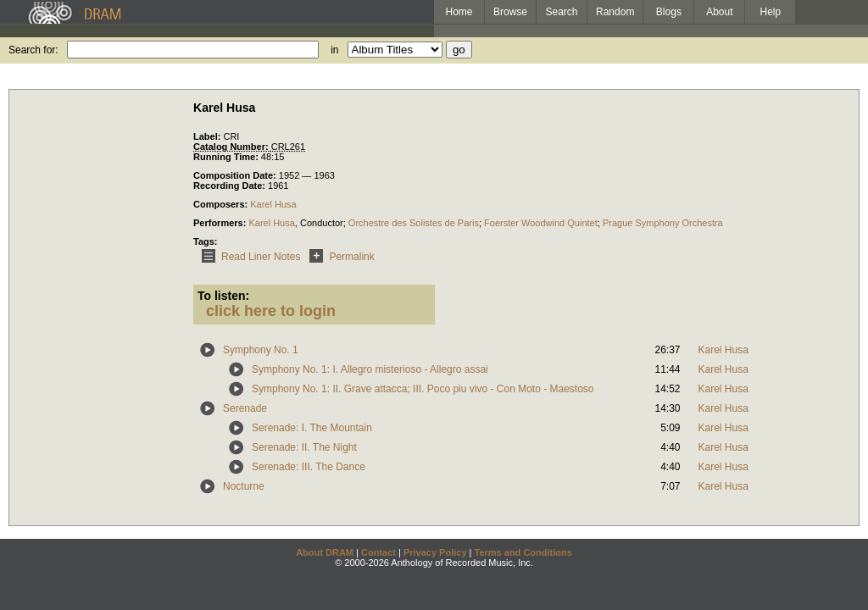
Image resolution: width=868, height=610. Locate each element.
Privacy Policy (435, 552)
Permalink (339, 257)
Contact (378, 552)
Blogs (669, 12)
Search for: (33, 50)
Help (771, 12)
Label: (208, 136)
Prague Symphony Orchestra (663, 223)
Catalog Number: (232, 147)
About (719, 12)
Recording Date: (231, 186)
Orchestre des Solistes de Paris (414, 223)
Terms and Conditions (523, 552)
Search (562, 12)
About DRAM (325, 552)
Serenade (245, 408)
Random (615, 12)
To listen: (223, 296)
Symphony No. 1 (261, 350)
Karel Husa (273, 204)
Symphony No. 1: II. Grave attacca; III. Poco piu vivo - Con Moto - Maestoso (423, 389)
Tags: (206, 241)
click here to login (271, 311)
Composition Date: (236, 175)
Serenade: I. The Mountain (312, 428)
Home (459, 12)
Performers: (221, 223)
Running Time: (227, 157)
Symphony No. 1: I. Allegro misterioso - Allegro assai (370, 369)
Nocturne (244, 486)
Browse (510, 12)
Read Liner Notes (248, 257)
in (334, 50)
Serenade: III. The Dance (309, 467)
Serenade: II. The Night (304, 447)
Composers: (222, 204)
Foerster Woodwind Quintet (541, 223)
